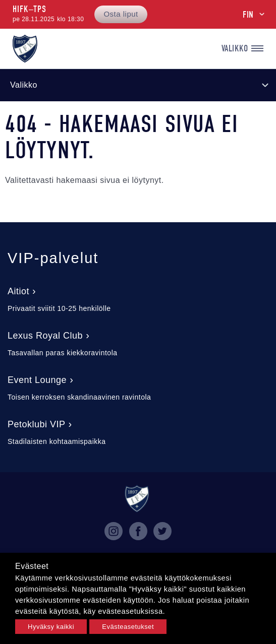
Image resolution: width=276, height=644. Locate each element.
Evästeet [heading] (32, 566)
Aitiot (18, 291)
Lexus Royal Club (45, 336)
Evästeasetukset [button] (128, 627)
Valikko (243, 49)
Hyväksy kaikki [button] (51, 627)
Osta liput (121, 14)
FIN (248, 15)
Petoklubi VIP (37, 424)
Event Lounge (37, 380)
